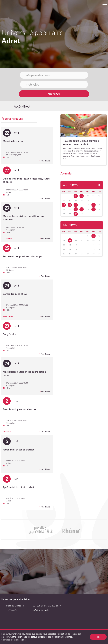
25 (94, 209)
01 (76, 196)
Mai (70, 225)
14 (70, 205)
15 (76, 205)
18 (94, 205)
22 (76, 209)
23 (82, 209)
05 (70, 241)
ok (98, 637)
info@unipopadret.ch (43, 610)
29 (76, 214)
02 (82, 196)
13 (64, 205)
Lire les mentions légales (15, 640)
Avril (70, 185)
